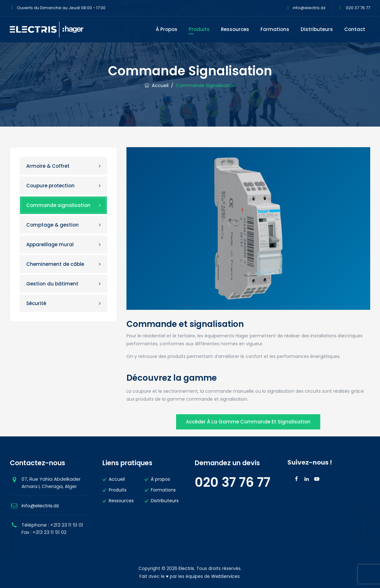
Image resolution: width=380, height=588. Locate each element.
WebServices (225, 576)
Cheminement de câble (55, 264)
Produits (199, 29)
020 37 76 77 (358, 8)
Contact (355, 29)
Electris (186, 568)
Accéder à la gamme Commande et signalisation (248, 422)
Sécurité (36, 303)
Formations (275, 29)
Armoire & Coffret (48, 166)
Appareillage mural (50, 244)
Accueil (156, 85)
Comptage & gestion (52, 225)
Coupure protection (50, 186)
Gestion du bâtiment (52, 284)
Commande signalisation (58, 205)
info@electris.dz (309, 8)
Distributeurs (317, 29)
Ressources (235, 29)
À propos (167, 29)
